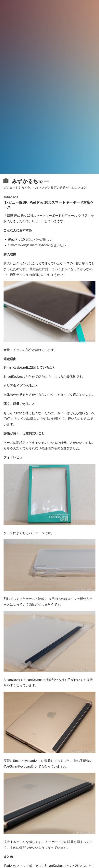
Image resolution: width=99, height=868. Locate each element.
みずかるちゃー (26, 181)
